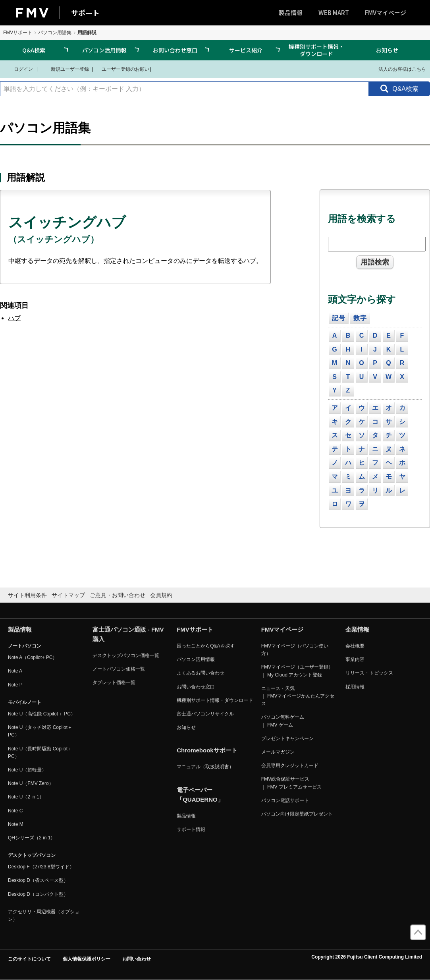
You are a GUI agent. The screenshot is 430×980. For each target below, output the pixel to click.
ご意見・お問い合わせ (118, 595)
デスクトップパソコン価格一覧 (126, 655)
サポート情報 (191, 829)
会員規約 (161, 595)
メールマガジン (278, 752)
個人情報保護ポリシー (87, 959)
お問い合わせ (137, 959)
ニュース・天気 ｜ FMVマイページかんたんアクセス (298, 696)
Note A (15, 671)
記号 (339, 318)
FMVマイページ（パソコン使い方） (295, 650)
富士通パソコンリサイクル (205, 714)
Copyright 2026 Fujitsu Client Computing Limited (367, 957)
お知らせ (387, 50)
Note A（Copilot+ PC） (33, 657)
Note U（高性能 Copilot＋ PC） (42, 714)
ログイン (18, 69)
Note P (15, 685)
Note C (15, 811)
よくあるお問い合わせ (201, 673)
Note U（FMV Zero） (31, 783)
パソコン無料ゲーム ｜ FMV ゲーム (283, 721)
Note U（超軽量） (27, 770)
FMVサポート (18, 33)
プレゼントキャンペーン (287, 738)
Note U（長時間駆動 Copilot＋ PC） (40, 753)
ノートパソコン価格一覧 (119, 669)
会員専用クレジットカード (290, 765)
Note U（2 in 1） (26, 797)
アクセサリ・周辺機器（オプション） (44, 915)
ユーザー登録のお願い (121, 69)
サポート (85, 13)
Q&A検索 (34, 50)
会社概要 (355, 646)
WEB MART (334, 13)
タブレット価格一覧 (114, 682)
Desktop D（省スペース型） (38, 880)
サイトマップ (68, 595)
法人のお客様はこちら (397, 69)
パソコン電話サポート (285, 800)
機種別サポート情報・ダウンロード (316, 50)
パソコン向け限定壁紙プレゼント (297, 814)
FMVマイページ (386, 13)
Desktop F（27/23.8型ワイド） (41, 867)
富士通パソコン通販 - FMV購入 (128, 634)
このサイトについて (29, 959)
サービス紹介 (246, 50)
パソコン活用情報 (104, 50)
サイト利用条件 (27, 595)
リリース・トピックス (369, 673)
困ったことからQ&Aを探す (205, 646)
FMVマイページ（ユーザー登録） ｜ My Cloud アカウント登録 (297, 671)
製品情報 (291, 13)
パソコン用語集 (55, 33)
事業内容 (355, 659)
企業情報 (357, 629)
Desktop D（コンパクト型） (38, 894)
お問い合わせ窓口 (175, 50)
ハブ (14, 318)
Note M (16, 824)
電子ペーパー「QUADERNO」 (200, 795)
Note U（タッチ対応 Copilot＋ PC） (40, 731)
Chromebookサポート (207, 750)
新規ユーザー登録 (65, 69)
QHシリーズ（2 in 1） (32, 838)
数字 (360, 318)
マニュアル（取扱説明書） (205, 767)
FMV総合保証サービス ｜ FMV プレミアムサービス (291, 783)
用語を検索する (362, 219)
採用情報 (355, 687)
